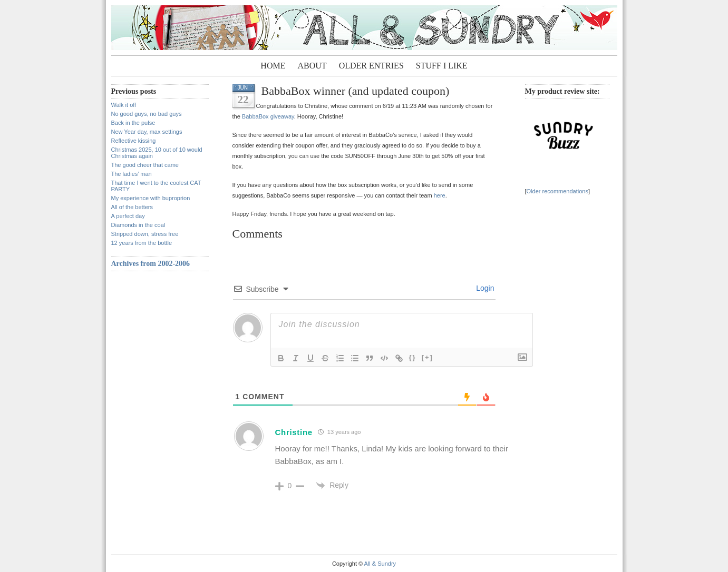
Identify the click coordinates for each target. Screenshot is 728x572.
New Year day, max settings (147, 132)
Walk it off (124, 105)
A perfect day (128, 216)
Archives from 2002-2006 (151, 264)
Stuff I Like (442, 66)
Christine (294, 432)
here (440, 195)
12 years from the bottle (142, 243)
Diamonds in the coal (138, 225)
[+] (428, 357)
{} (413, 357)
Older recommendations (557, 191)
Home (273, 66)
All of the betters (132, 207)
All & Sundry (380, 564)
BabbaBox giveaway (268, 116)
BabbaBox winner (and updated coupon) (356, 91)
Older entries (371, 66)
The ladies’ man (132, 174)
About (312, 66)
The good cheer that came (145, 165)
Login (484, 288)
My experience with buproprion (151, 198)
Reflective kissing (134, 141)
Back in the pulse (133, 123)
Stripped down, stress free (145, 234)
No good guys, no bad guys (147, 114)
